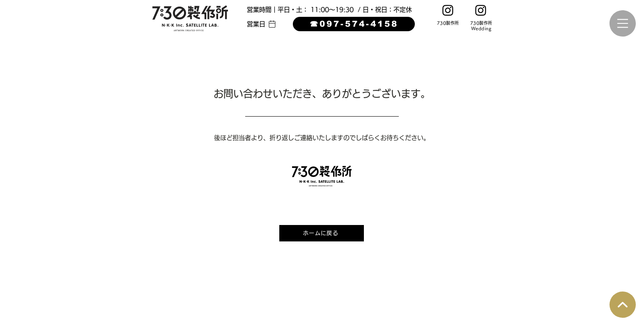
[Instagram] (448, 10)
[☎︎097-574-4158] (354, 24)
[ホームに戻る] (322, 233)
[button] (262, 24)
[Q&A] (623, 305)
